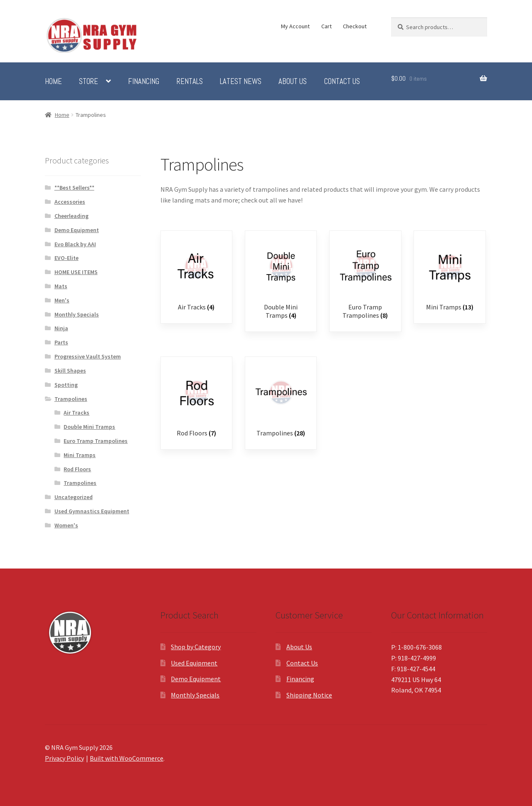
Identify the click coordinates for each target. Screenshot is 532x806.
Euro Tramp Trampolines (96, 441)
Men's (62, 300)
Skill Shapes (70, 371)
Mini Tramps (80, 455)
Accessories (70, 202)
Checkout (355, 26)
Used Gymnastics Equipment (92, 511)
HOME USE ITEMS (76, 272)
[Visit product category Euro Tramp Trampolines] (365, 279)
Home (53, 82)
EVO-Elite (66, 258)
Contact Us (342, 82)
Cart (326, 26)
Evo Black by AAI (75, 244)
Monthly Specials (77, 314)
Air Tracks (76, 413)
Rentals (190, 82)
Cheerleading (71, 216)
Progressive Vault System (88, 356)
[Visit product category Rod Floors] (196, 401)
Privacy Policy (64, 758)
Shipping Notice (309, 695)
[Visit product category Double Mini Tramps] (281, 279)
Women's (66, 525)
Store (89, 82)
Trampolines (71, 399)
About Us (293, 82)
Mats (61, 286)
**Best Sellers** (74, 188)
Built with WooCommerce (127, 758)
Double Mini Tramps (89, 427)
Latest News (241, 82)
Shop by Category (196, 647)
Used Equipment (194, 663)
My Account (295, 26)
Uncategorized (74, 497)
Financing (144, 82)
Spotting (66, 385)
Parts (61, 342)
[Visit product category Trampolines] (281, 401)
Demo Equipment (77, 230)
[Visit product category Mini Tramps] (449, 275)
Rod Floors (77, 469)
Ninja (61, 328)
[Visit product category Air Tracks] (196, 275)
